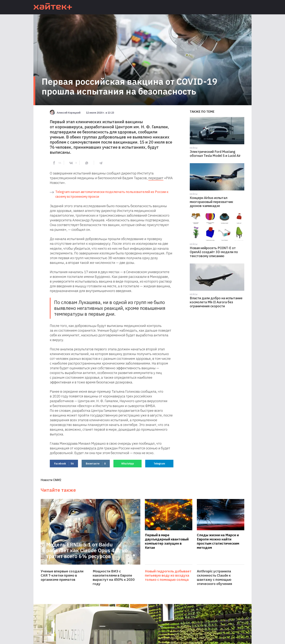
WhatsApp (128, 464)
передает (156, 178)
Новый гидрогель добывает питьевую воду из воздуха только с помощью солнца (168, 575)
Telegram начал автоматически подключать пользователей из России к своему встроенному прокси (112, 194)
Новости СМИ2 (51, 480)
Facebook (64, 464)
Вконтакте (96, 464)
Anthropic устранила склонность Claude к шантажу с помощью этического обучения (214, 577)
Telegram (159, 464)
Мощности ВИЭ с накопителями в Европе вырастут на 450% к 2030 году (114, 577)
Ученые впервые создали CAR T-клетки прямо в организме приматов (62, 575)
